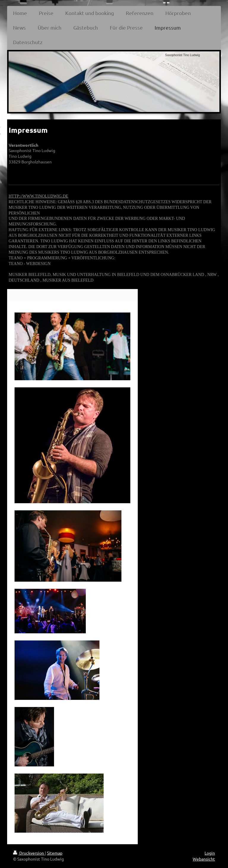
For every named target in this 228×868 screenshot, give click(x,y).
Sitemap (55, 853)
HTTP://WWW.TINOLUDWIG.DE (38, 196)
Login (210, 853)
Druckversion (29, 853)
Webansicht (204, 859)
